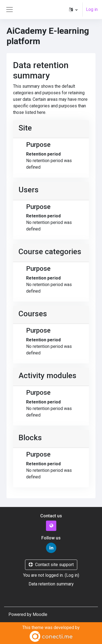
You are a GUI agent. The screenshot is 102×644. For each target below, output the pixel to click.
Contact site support (51, 565)
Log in (92, 9)
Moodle (40, 614)
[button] (73, 10)
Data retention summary (51, 584)
